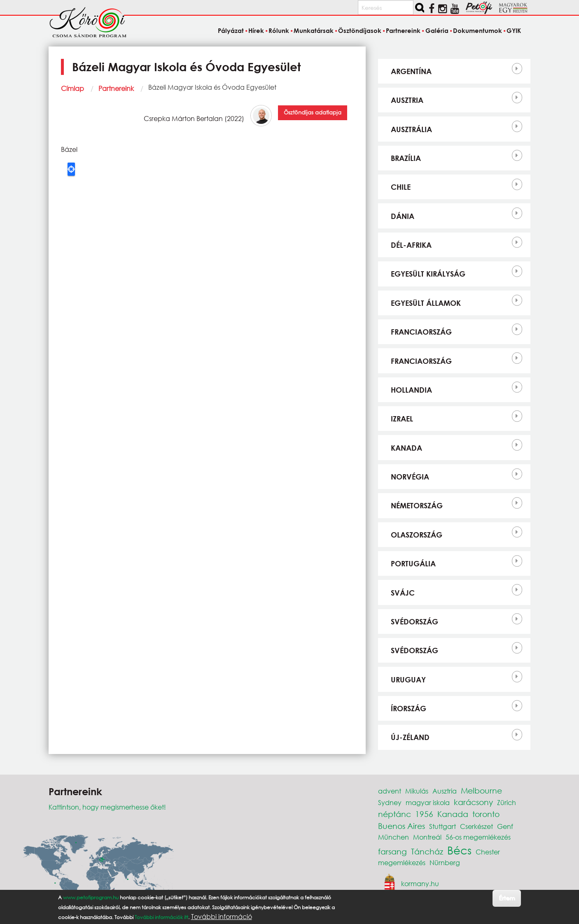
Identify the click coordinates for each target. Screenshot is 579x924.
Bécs (459, 850)
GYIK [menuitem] (514, 30)
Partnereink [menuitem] (403, 30)
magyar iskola (428, 802)
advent (390, 791)
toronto (486, 814)
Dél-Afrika (411, 245)
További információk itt (161, 917)
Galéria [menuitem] (437, 30)
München (393, 837)
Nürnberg (445, 862)
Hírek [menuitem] (256, 30)
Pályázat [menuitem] (231, 30)
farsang (392, 851)
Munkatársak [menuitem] (314, 30)
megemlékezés (402, 862)
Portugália (413, 563)
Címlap (72, 88)
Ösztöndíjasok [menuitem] (360, 30)
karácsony (473, 802)
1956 (424, 814)
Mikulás (417, 791)
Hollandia (411, 390)
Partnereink (116, 88)
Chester (488, 852)
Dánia (403, 216)
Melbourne (481, 790)
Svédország (414, 621)
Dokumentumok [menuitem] (477, 30)
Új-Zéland (410, 737)
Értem (507, 898)
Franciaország (421, 332)
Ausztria (407, 100)
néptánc (395, 814)
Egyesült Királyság (428, 274)
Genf (505, 826)
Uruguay (408, 680)
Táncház (427, 851)
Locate (71, 169)
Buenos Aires (402, 826)
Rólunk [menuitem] (279, 30)
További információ (222, 917)
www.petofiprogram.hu (91, 897)
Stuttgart (442, 826)
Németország (417, 505)
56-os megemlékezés (478, 837)
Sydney (390, 802)
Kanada (406, 448)
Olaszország (417, 535)
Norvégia (410, 477)
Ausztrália (411, 129)
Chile (401, 187)
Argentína (411, 71)
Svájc (403, 593)
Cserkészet (476, 826)
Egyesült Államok (426, 303)
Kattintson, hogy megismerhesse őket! (107, 807)
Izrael (402, 419)
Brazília (406, 158)
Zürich (507, 802)
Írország (409, 708)
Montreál (427, 837)
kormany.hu (420, 883)
